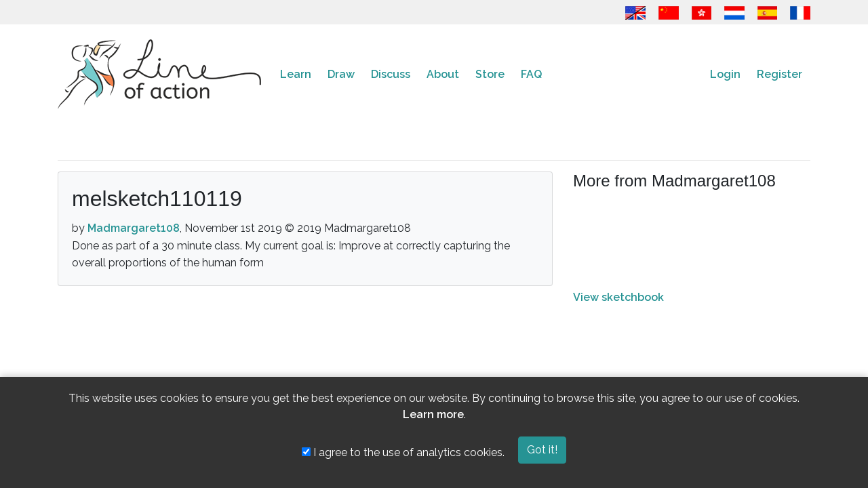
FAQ (531, 74)
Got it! (542, 450)
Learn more (433, 414)
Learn (296, 74)
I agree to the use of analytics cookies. (403, 452)
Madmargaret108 (134, 228)
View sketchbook (618, 297)
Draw (341, 74)
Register (780, 74)
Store (490, 74)
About (443, 74)
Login (725, 74)
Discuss (391, 74)
